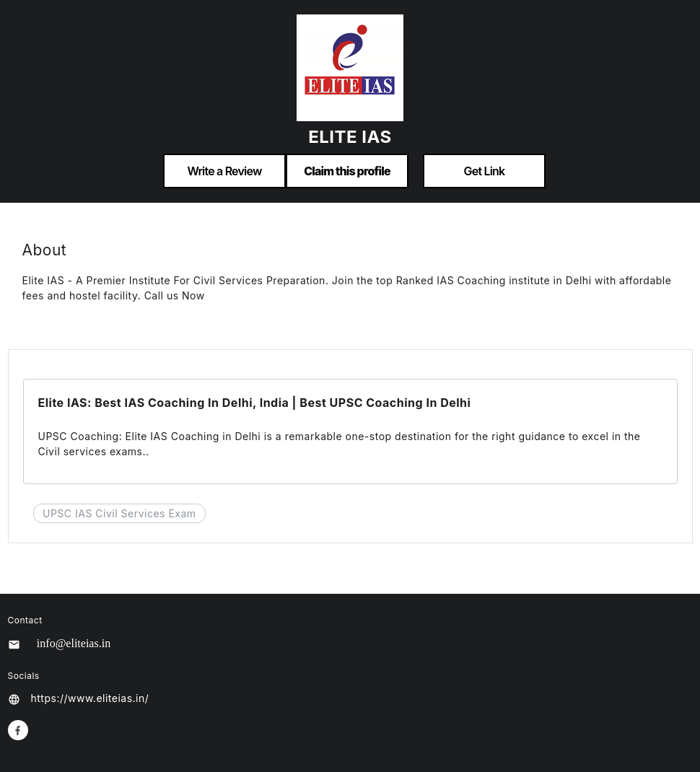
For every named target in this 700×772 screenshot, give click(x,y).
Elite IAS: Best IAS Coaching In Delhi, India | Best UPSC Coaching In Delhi (255, 403)
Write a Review (224, 171)
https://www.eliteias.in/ (90, 698)
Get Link (485, 171)
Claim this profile (347, 171)
